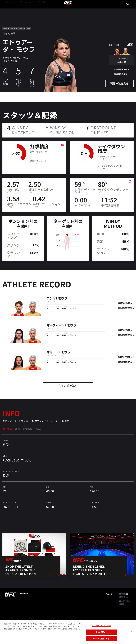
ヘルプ (109, 594)
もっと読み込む (68, 386)
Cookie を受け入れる (101, 639)
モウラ (63, 299)
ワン (50, 299)
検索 (121, 10)
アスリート (38, 10)
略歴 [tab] (17, 429)
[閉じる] (132, 632)
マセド (51, 352)
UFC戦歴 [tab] (28, 429)
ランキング (23, 10)
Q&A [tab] (38, 429)
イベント (9, 10)
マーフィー (54, 325)
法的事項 (123, 594)
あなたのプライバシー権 (101, 626)
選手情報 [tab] (7, 429)
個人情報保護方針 (124, 602)
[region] (68, 632)
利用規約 (123, 597)
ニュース (52, 10)
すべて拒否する (101, 632)
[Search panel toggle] (128, 10)
